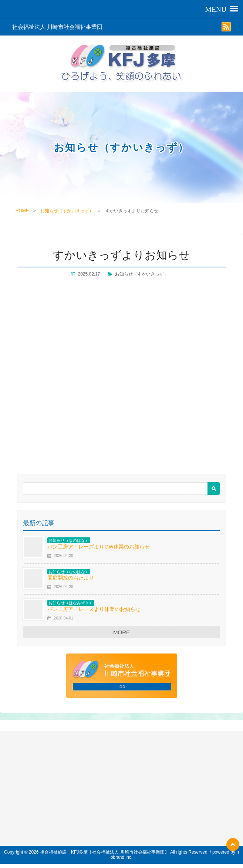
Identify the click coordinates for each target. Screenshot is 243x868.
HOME (22, 211)
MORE (121, 632)
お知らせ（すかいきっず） (67, 211)
